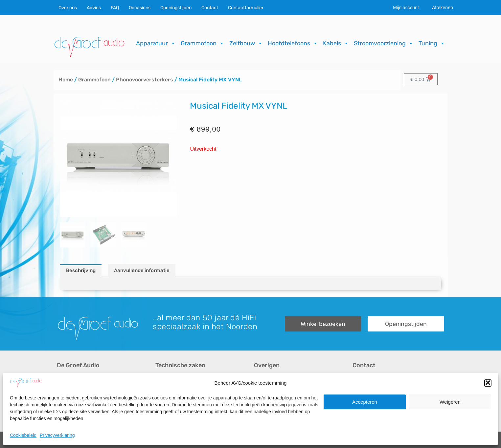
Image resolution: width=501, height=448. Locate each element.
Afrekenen (443, 8)
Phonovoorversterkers (145, 80)
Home (66, 80)
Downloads (267, 392)
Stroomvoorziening (384, 43)
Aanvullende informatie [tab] (142, 270)
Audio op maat (74, 403)
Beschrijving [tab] (81, 270)
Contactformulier (246, 8)
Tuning (432, 43)
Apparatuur (156, 43)
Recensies (266, 381)
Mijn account (406, 8)
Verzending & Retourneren (285, 403)
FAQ (115, 8)
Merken (66, 414)
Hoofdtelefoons (293, 43)
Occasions (140, 8)
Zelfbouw (246, 43)
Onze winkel (367, 392)
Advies (94, 8)
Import (163, 403)
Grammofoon (203, 43)
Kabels (336, 43)
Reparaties (168, 392)
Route (360, 414)
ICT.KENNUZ (431, 440)
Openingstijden (176, 8)
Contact (210, 8)
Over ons (68, 8)
